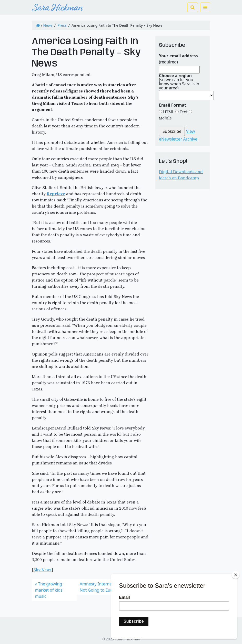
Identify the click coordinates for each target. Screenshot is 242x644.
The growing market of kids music (49, 590)
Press (62, 25)
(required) (178, 59)
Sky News (42, 570)
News (48, 25)
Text (183, 112)
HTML (168, 112)
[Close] (236, 575)
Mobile (165, 118)
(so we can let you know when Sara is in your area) (179, 82)
